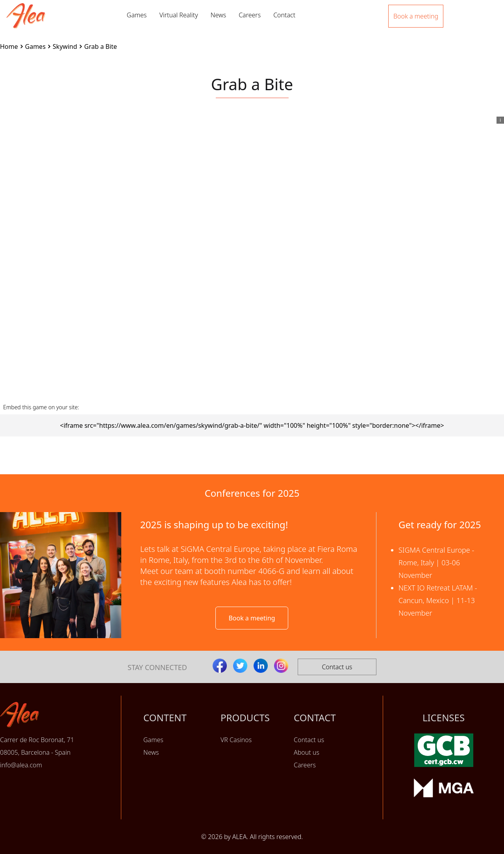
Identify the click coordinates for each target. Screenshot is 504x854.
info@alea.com (21, 765)
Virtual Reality (179, 15)
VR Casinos (236, 740)
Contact (284, 15)
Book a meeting (252, 618)
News (218, 15)
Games (137, 15)
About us (307, 752)
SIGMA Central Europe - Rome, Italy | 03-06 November (436, 563)
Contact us (337, 667)
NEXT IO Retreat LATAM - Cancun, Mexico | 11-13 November (438, 600)
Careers (250, 15)
